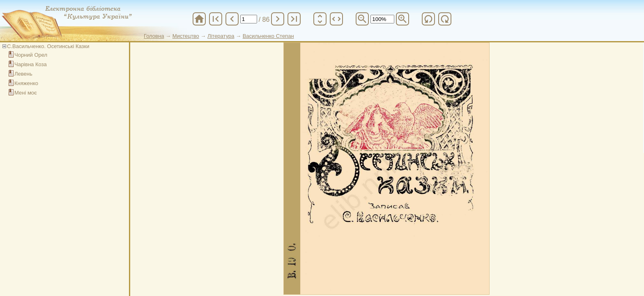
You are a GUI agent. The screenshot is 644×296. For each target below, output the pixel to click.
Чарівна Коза (31, 64)
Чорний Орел (31, 55)
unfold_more (320, 19)
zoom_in (402, 19)
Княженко (26, 83)
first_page (216, 19)
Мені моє (26, 93)
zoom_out (362, 19)
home (199, 19)
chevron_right (278, 19)
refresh (428, 19)
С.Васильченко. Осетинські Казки (48, 46)
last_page (294, 19)
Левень (23, 74)
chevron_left (232, 19)
